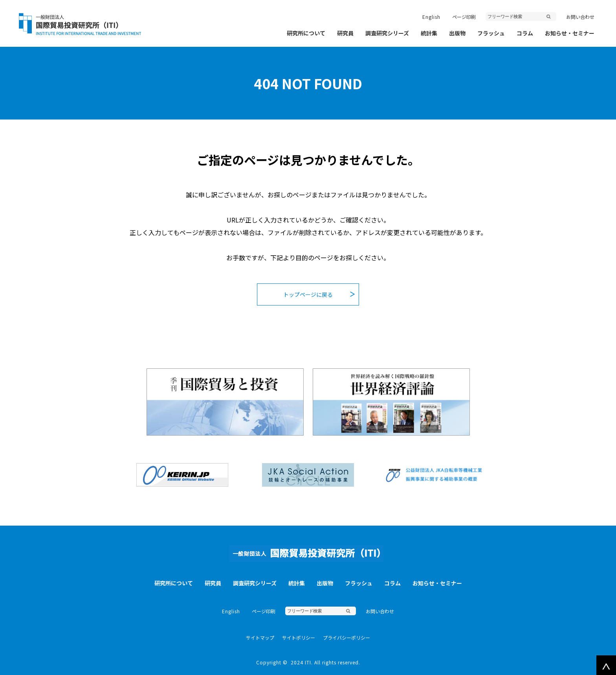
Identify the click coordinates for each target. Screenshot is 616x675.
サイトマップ (260, 637)
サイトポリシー (299, 637)
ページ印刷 (464, 17)
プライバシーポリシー (346, 637)
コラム (525, 33)
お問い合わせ (580, 17)
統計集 (429, 33)
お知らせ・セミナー (570, 33)
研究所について (306, 33)
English (431, 17)
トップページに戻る (308, 294)
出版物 (457, 33)
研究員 (345, 33)
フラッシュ (491, 33)
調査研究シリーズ (387, 33)
